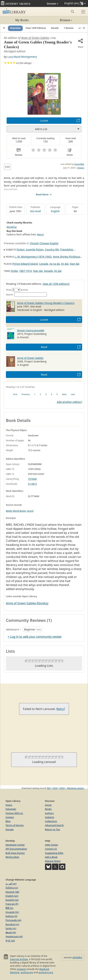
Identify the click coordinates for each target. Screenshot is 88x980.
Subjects (50, 817)
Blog (8, 821)
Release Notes (53, 861)
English (55, 211)
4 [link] (51, 394)
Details (55, 28)
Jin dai (65, 264)
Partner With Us (14, 813)
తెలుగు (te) (11, 932)
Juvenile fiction (35, 249)
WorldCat (12, 227)
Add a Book (51, 857)
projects (21, 969)
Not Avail (36, 211)
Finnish (34, 243)
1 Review (69, 28)
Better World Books (16, 511)
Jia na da (55, 264)
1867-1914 (25, 271)
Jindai (14, 271)
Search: (26, 295)
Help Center (52, 845)
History (81, 168)
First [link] (15, 394)
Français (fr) (12, 904)
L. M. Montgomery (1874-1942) (33, 257)
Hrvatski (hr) (12, 912)
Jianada (48, 271)
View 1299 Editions (36, 28)
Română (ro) (12, 924)
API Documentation (16, 849)
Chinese (44, 243)
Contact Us (51, 849)
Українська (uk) (14, 936)
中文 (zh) (10, 941)
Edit (7, 167)
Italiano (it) (11, 916)
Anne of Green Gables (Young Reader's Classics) (46, 303)
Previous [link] (26, 394)
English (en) (12, 896)
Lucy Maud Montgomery (22, 57)
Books (48, 809)
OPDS (62, 788)
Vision (9, 805)
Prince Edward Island (25, 264)
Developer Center (15, 845)
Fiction (20, 249)
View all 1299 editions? (56, 284)
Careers (10, 817)
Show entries (17, 290)
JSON (55, 788)
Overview (15, 28)
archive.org (27, 972)
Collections (51, 821)
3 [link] (46, 394)
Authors (49, 813)
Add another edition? (69, 402)
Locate (44, 121)
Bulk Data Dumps (15, 853)
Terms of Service (15, 825)
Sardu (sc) (11, 928)
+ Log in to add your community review (35, 637)
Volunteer (11, 809)
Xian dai (75, 264)
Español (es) (12, 900)
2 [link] (40, 394)
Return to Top (53, 829)
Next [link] (64, 394)
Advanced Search (54, 825)
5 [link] (57, 394)
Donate (53, 4)
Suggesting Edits (54, 853)
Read (44, 347)
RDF (49, 788)
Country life (52, 249)
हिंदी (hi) (9, 908)
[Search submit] (72, 12)
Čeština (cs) (12, 888)
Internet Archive (19, 959)
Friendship (67, 249)
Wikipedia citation (76, 788)
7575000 (32, 479)
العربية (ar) (11, 884)
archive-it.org (46, 972)
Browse (58, 20)
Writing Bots (12, 857)
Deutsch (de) (12, 892)
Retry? (40, 235)
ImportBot (79, 164)
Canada (44, 264)
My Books (22, 20)
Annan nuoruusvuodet (31, 330)
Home (48, 805)
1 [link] (35, 394)
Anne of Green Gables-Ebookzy (27, 603)
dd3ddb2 (77, 957)
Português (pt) (13, 920)
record (30, 511)
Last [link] (73, 394)
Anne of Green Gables (35, 38)
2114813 (32, 484)
